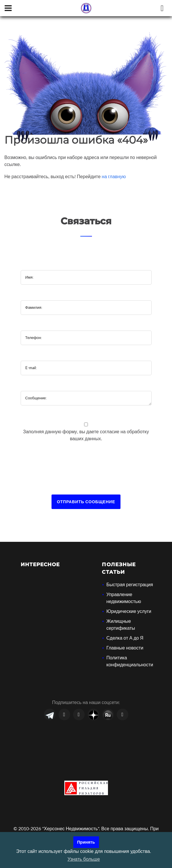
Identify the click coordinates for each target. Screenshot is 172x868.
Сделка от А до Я (125, 638)
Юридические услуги (129, 611)
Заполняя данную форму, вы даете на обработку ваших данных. (86, 435)
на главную (114, 176)
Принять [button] (86, 842)
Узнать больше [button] (84, 859)
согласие (110, 431)
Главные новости (125, 648)
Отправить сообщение (86, 502)
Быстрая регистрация (130, 584)
